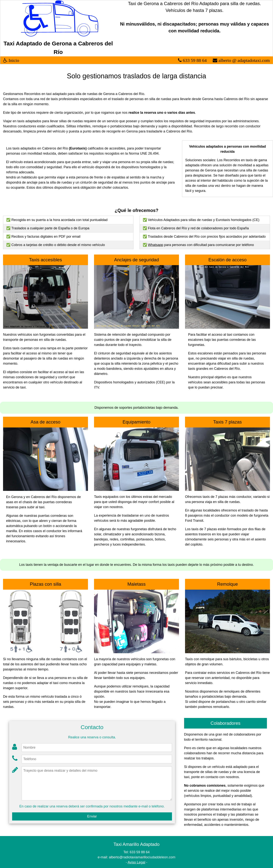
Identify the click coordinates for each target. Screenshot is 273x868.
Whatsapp (156, 245)
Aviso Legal (136, 862)
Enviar (92, 816)
